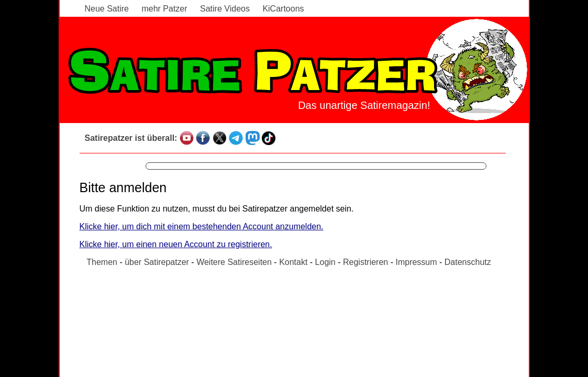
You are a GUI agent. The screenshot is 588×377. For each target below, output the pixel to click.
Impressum (416, 262)
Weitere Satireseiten (234, 262)
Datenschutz (468, 262)
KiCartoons (283, 9)
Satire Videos (225, 9)
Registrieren (365, 262)
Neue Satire (107, 9)
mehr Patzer (164, 9)
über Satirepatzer (157, 262)
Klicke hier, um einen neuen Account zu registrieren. (176, 244)
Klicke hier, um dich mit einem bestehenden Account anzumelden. (202, 226)
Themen (102, 262)
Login (325, 262)
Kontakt (293, 262)
